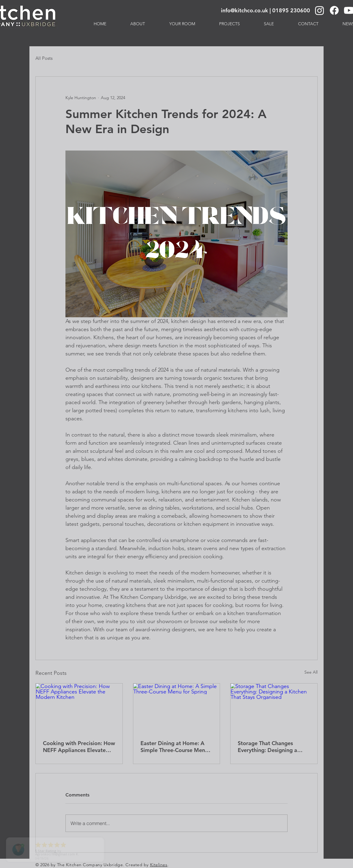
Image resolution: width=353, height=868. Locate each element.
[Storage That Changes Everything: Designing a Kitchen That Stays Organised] (274, 708)
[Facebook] (334, 10)
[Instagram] (320, 10)
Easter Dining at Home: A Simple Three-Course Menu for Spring (174, 747)
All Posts (44, 58)
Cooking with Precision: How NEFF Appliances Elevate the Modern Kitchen (79, 747)
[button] (182, 24)
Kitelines (159, 865)
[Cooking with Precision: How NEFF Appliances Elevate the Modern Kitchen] (79, 708)
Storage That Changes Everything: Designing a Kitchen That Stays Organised (267, 747)
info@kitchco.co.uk (244, 10)
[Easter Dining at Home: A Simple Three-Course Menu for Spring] (177, 708)
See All (311, 672)
